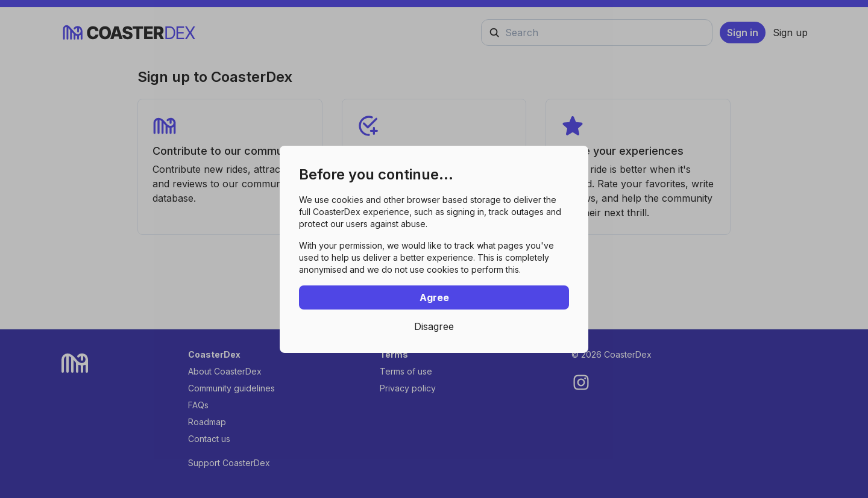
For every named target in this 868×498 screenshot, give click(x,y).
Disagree (434, 326)
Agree (434, 297)
